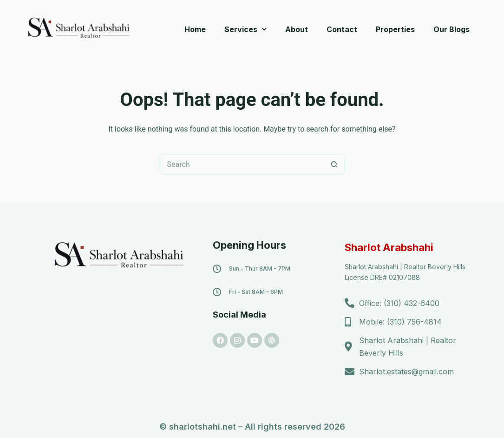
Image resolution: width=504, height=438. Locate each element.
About (297, 29)
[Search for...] (242, 164)
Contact (342, 29)
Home (195, 29)
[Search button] (335, 164)
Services (245, 29)
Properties (395, 29)
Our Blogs (452, 29)
